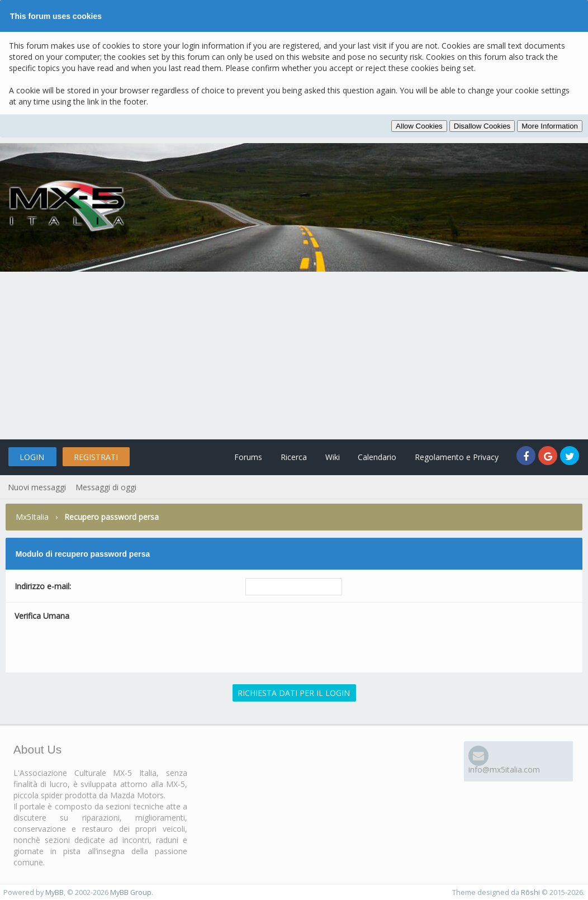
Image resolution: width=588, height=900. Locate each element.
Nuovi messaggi (37, 487)
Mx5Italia (32, 517)
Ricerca (293, 457)
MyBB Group (131, 892)
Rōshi (530, 892)
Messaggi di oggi (106, 487)
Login (32, 457)
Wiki (332, 457)
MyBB (54, 892)
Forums (248, 457)
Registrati (96, 457)
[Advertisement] (294, 356)
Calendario (377, 457)
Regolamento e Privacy (457, 457)
